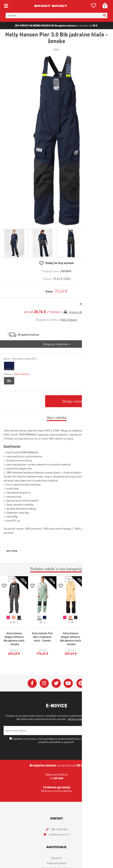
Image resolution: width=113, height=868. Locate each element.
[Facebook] (32, 683)
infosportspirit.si (59, 834)
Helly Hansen (69, 320)
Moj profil (57, 858)
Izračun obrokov (79, 312)
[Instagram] (44, 683)
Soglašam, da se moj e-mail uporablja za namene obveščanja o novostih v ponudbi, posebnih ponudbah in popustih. (58, 740)
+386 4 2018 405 (59, 829)
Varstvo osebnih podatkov (82, 719)
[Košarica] (104, 5)
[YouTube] (68, 683)
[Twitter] (56, 683)
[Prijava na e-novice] (105, 731)
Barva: (20, 359)
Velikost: (17, 374)
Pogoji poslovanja (56, 863)
